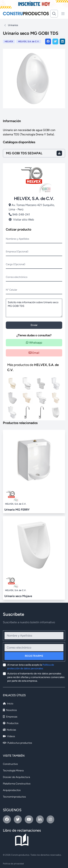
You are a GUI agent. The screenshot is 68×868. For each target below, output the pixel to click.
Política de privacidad (13, 864)
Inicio (8, 704)
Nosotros (10, 710)
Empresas (10, 717)
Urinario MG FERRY (17, 510)
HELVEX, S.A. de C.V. (29, 41)
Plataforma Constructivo (17, 784)
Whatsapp (34, 343)
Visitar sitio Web (21, 220)
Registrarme (34, 656)
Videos (9, 736)
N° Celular (12, 290)
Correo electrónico (17, 277)
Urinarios (13, 25)
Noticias (10, 730)
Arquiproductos (12, 790)
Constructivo (10, 764)
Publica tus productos (17, 743)
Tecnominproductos (14, 797)
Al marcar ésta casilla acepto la (31, 667)
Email (34, 353)
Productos (11, 723)
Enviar (34, 325)
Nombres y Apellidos (17, 239)
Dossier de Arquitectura (16, 777)
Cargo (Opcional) (16, 264)
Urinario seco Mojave (18, 596)
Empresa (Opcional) (17, 252)
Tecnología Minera (13, 771)
